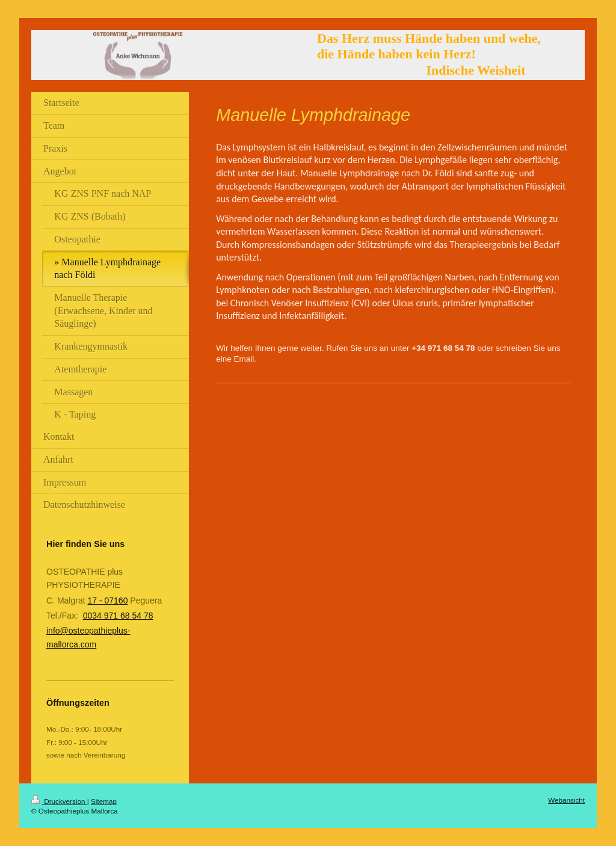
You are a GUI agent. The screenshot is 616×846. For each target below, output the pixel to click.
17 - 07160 (107, 601)
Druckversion (59, 801)
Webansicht (566, 800)
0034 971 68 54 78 (118, 616)
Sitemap (104, 801)
